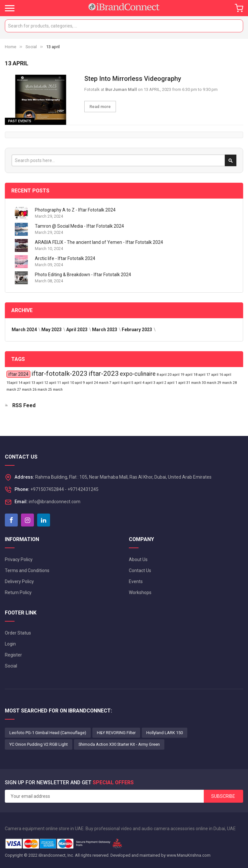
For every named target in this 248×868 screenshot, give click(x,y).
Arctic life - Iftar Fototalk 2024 (65, 258)
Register (13, 655)
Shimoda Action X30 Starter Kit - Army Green (119, 744)
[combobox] (124, 26)
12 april (50, 383)
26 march (40, 390)
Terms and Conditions (27, 570)
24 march (101, 383)
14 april (24, 383)
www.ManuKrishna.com (189, 855)
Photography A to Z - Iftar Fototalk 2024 (75, 210)
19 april (186, 375)
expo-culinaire (138, 374)
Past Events (20, 121)
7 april (114, 383)
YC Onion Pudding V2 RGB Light (39, 744)
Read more (100, 107)
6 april (125, 383)
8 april (162, 375)
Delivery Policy (19, 581)
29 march (225, 383)
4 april (147, 383)
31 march (194, 383)
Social (31, 47)
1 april (180, 383)
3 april (158, 383)
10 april (76, 383)
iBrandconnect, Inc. (56, 855)
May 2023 (52, 330)
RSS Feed (24, 405)
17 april (212, 375)
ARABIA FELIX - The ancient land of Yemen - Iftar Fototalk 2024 (99, 242)
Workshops (140, 592)
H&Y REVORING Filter (116, 733)
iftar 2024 (18, 374)
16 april (225, 375)
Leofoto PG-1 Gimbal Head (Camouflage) (48, 733)
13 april (37, 383)
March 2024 (24, 330)
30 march (209, 383)
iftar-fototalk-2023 (59, 374)
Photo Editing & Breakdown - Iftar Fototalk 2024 (83, 275)
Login (10, 644)
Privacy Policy (19, 559)
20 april (174, 375)
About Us (138, 559)
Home (10, 47)
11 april (63, 383)
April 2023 (77, 330)
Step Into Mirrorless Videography (133, 79)
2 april (169, 383)
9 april (88, 383)
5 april (136, 383)
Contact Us (140, 570)
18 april (199, 375)
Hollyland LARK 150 (165, 733)
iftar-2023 (104, 374)
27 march (24, 390)
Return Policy (18, 592)
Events (136, 581)
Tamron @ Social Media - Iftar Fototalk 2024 (79, 226)
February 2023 (137, 330)
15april (12, 383)
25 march (55, 390)
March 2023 (105, 330)
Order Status (18, 633)
